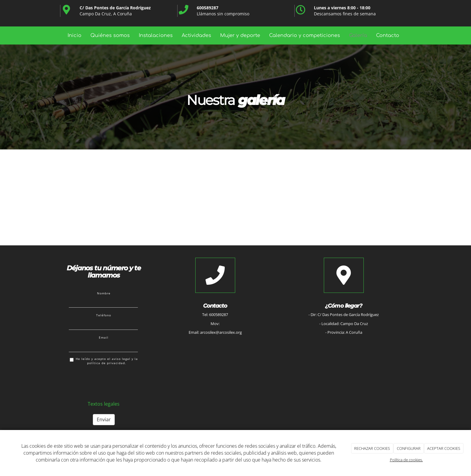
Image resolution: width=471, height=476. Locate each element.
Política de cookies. (406, 460)
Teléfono (104, 315)
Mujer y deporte (240, 35)
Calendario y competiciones (305, 35)
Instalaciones (156, 35)
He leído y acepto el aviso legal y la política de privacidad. (104, 361)
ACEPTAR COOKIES (444, 448)
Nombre (104, 293)
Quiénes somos (110, 35)
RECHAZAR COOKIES (372, 448)
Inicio (74, 35)
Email (104, 337)
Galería (358, 35)
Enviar (104, 419)
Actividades (196, 35)
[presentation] (114, 382)
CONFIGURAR (409, 448)
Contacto (388, 35)
